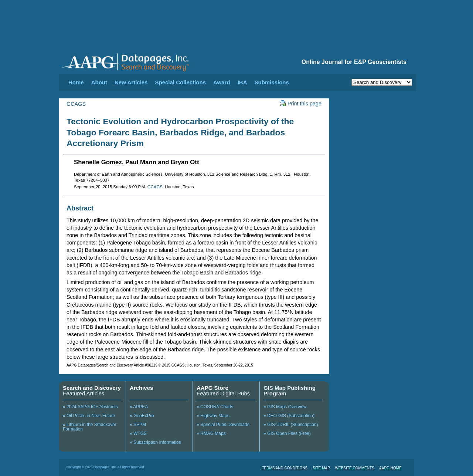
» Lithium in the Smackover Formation (90, 427)
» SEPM (138, 425)
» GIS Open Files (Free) (287, 433)
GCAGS (76, 104)
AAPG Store (212, 388)
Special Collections (181, 82)
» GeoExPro (142, 416)
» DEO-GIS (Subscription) (289, 416)
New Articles (131, 82)
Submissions (271, 82)
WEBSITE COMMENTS (355, 468)
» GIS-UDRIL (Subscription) (291, 425)
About (99, 82)
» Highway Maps (213, 416)
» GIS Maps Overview (285, 407)
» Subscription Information (155, 442)
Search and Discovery (92, 388)
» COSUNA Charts (215, 407)
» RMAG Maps (211, 433)
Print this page (301, 104)
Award (222, 82)
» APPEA (139, 407)
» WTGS (138, 433)
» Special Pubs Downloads (223, 425)
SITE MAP (321, 468)
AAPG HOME (390, 468)
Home (76, 82)
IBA (242, 82)
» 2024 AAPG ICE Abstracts (90, 407)
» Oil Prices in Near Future (89, 416)
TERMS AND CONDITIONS (285, 468)
